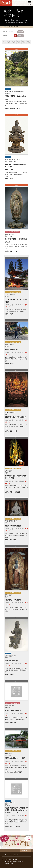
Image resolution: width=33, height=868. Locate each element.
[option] (4, 41)
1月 (9, 42)
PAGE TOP (25, 850)
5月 (29, 42)
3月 (19, 42)
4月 (24, 42)
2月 (14, 42)
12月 (4, 42)
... (15, 36)
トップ (4, 27)
